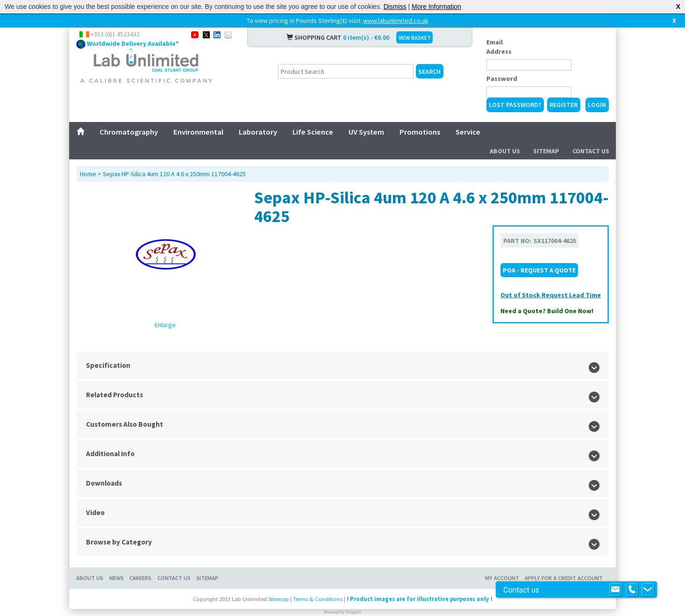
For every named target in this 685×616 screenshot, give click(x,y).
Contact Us (591, 151)
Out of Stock (521, 295)
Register (564, 105)
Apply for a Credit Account (564, 578)
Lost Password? (515, 105)
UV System (366, 132)
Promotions (420, 132)
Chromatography (129, 132)
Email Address (499, 47)
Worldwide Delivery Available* (133, 43)
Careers (140, 578)
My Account (502, 578)
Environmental (198, 132)
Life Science (313, 132)
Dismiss (395, 7)
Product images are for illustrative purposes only (420, 599)
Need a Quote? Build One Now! (547, 311)
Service (468, 132)
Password (502, 79)
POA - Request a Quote (539, 270)
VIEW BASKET (415, 38)
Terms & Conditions (318, 599)
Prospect (353, 612)
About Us (505, 151)
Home (88, 174)
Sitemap (546, 151)
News (117, 578)
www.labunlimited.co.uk (396, 21)
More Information (436, 7)
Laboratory (258, 132)
